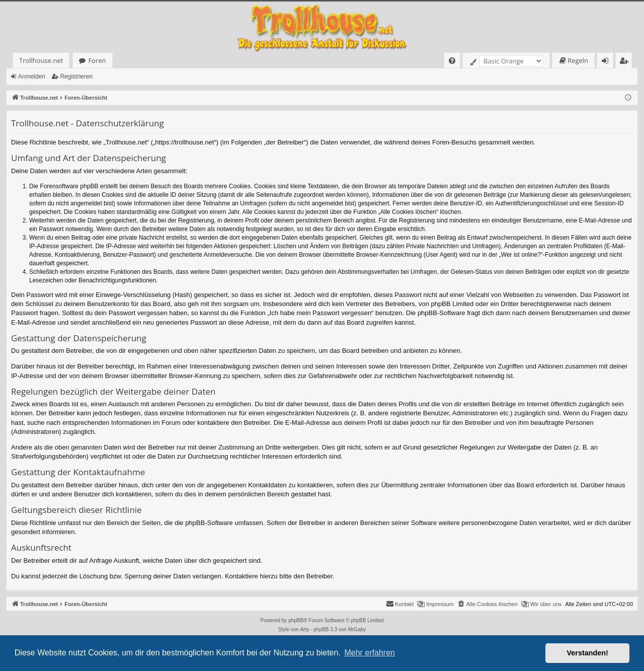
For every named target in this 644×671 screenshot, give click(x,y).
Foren (97, 60)
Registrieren (76, 77)
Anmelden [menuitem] (608, 62)
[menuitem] (452, 61)
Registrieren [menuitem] (626, 62)
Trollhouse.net (41, 60)
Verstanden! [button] (588, 653)
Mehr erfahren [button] (370, 653)
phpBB (296, 620)
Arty (305, 629)
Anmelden (32, 77)
